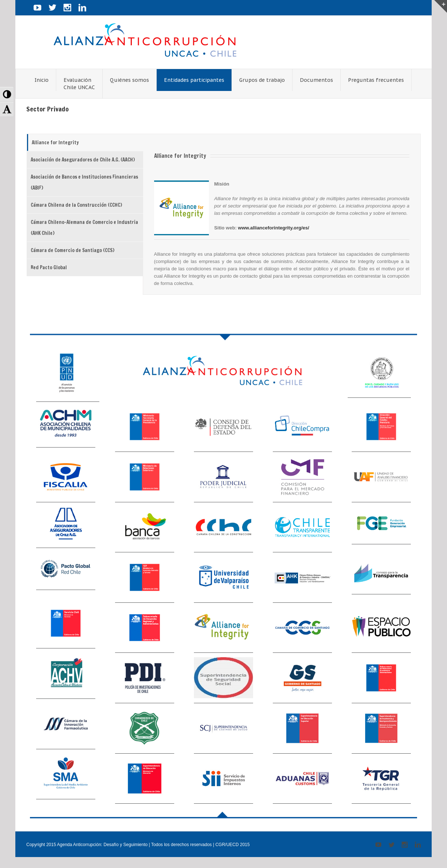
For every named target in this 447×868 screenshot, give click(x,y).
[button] (7, 94)
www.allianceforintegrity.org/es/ (274, 228)
